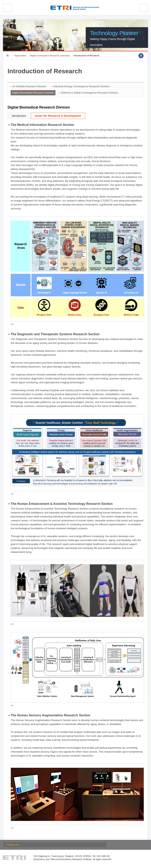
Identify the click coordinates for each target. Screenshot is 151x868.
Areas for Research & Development (58, 116)
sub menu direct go (0, 0)
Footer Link (13, 845)
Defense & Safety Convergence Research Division (89, 93)
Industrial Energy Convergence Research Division (81, 86)
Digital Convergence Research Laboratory (50, 56)
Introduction (19, 116)
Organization (20, 56)
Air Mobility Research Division (29, 86)
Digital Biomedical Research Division (33, 93)
